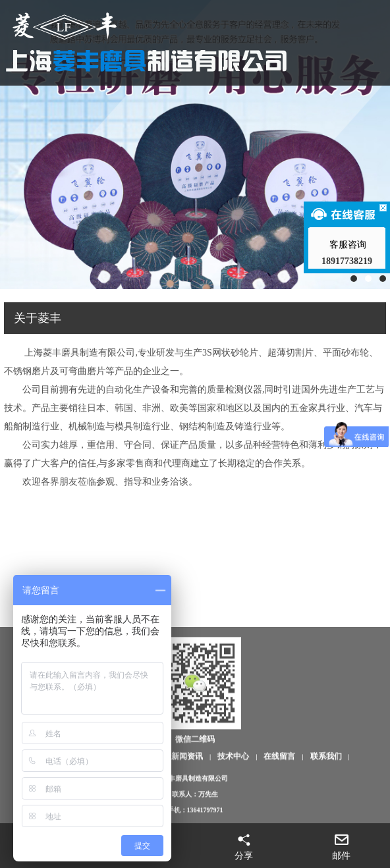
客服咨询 (347, 245)
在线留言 (279, 801)
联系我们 (326, 801)
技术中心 (233, 801)
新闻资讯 (187, 801)
